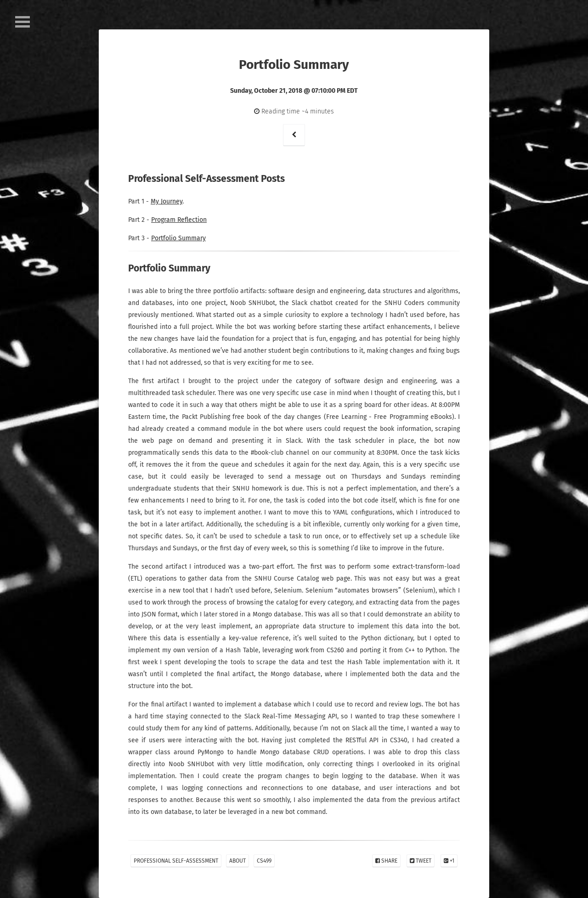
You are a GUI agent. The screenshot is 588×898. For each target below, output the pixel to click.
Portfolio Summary (178, 238)
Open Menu (23, 22)
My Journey (167, 201)
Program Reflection (179, 220)
